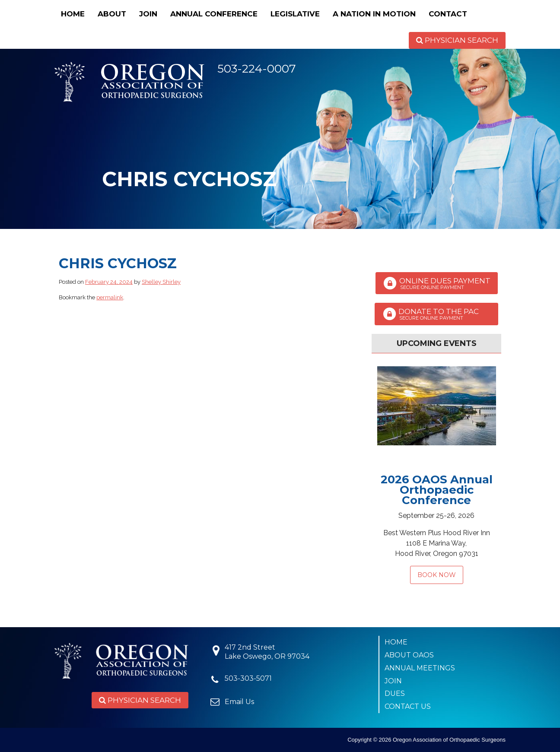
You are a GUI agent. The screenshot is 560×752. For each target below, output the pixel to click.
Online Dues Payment (437, 283)
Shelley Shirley (161, 282)
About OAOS (409, 655)
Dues (395, 693)
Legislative (295, 14)
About (112, 14)
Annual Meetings (420, 668)
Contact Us (408, 706)
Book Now (437, 575)
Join (148, 14)
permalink (110, 297)
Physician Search (457, 40)
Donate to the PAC (436, 314)
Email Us (239, 702)
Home (73, 14)
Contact (448, 14)
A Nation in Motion (374, 14)
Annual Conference (214, 14)
